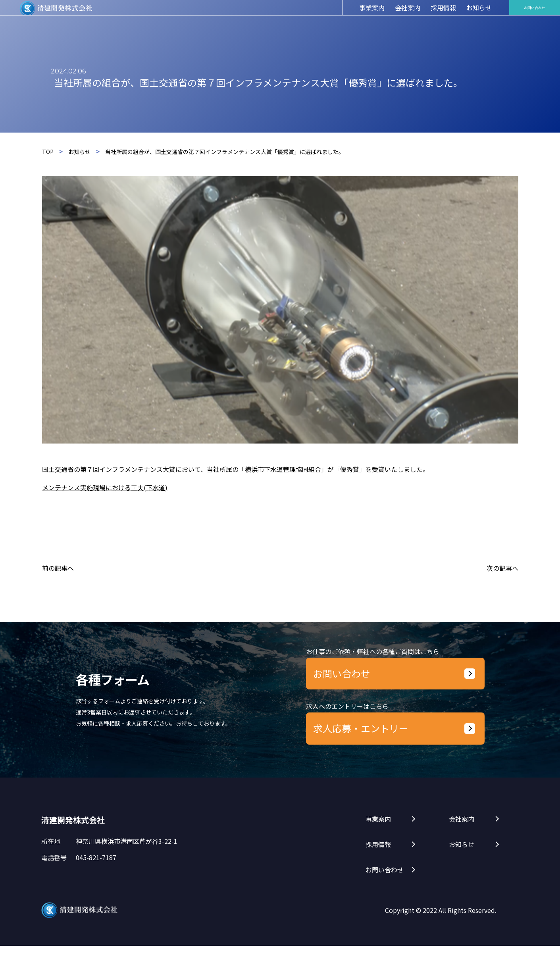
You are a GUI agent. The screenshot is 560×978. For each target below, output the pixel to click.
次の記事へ (502, 568)
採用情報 (378, 876)
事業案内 (378, 851)
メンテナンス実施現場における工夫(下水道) (105, 487)
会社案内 (462, 851)
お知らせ (462, 876)
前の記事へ (58, 568)
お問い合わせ (385, 902)
